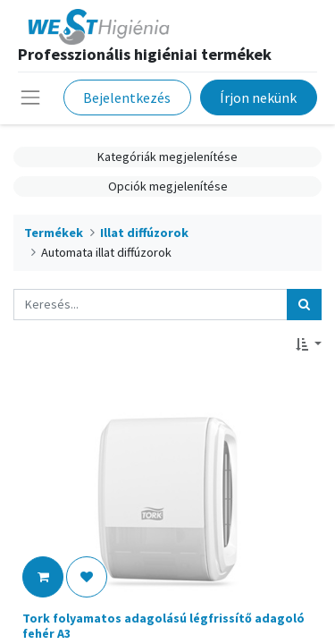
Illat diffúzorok (144, 233)
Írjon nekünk (258, 97)
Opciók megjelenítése (168, 186)
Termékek (54, 233)
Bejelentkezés (127, 97)
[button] (309, 345)
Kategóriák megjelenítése (167, 157)
